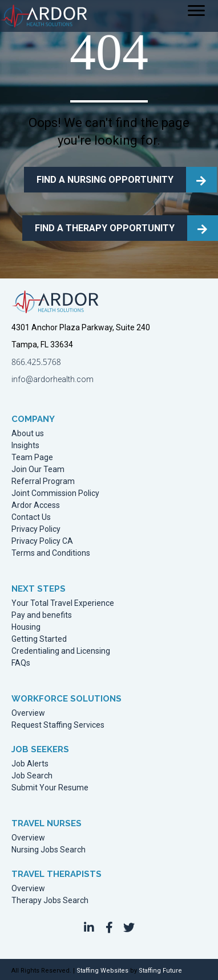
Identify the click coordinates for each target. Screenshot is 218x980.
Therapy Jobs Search (50, 901)
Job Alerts (30, 764)
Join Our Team (38, 470)
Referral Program (43, 481)
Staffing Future (160, 971)
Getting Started (39, 639)
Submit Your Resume (50, 788)
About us (28, 434)
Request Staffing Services (58, 725)
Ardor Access (36, 505)
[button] (89, 928)
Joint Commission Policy (55, 493)
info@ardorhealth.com (53, 379)
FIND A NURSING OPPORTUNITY (105, 180)
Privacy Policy (36, 529)
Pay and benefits (42, 615)
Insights (25, 446)
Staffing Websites (102, 971)
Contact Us (31, 517)
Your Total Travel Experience (63, 603)
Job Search (32, 776)
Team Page (32, 458)
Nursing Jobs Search (49, 850)
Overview (28, 713)
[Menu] (196, 11)
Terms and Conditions (51, 553)
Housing (26, 627)
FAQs (21, 663)
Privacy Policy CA (42, 541)
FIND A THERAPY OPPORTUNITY (105, 228)
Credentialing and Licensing (61, 651)
